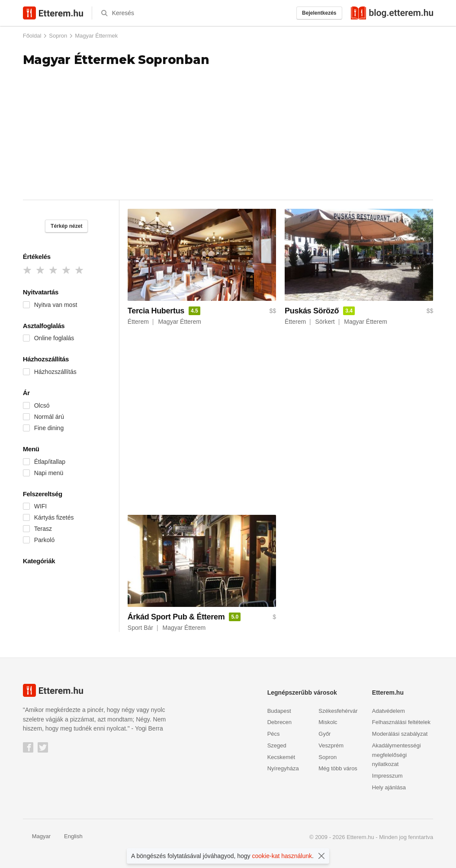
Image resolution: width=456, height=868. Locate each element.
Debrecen (279, 722)
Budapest (279, 711)
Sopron (58, 36)
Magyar (37, 836)
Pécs (274, 734)
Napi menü (49, 473)
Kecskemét (281, 757)
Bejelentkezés (319, 13)
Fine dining (49, 428)
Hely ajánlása (389, 787)
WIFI (41, 506)
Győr (324, 734)
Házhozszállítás (55, 372)
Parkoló (44, 540)
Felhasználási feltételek (401, 722)
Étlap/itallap (50, 462)
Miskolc (328, 722)
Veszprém (331, 745)
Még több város (338, 768)
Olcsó (42, 405)
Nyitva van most (56, 305)
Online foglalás (54, 338)
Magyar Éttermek (96, 36)
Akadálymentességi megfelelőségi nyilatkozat (397, 755)
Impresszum (387, 776)
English (69, 836)
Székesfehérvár (338, 711)
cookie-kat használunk (282, 856)
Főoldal (32, 36)
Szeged (277, 745)
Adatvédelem (389, 711)
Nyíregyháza (283, 768)
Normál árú (49, 417)
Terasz (43, 529)
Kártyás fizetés (54, 517)
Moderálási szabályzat (400, 734)
